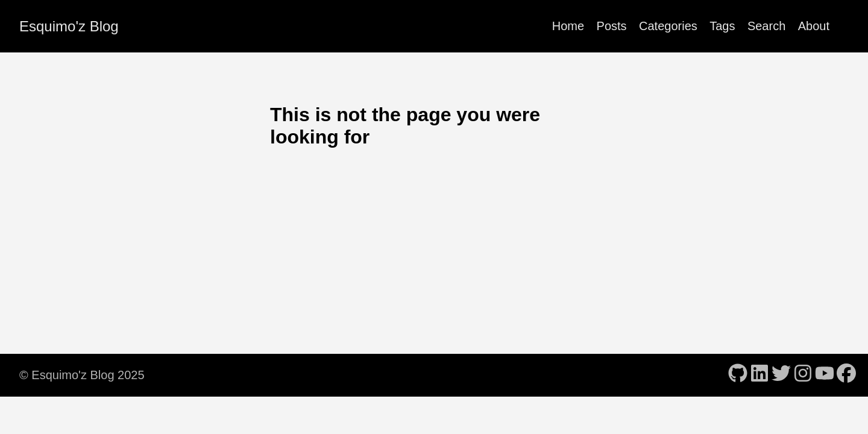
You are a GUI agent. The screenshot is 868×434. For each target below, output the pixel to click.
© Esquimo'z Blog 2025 (82, 375)
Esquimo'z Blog (69, 26)
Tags (722, 26)
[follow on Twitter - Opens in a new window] (781, 374)
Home (568, 26)
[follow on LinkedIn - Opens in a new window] (759, 374)
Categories (668, 26)
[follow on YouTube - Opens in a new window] (825, 374)
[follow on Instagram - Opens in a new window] (803, 374)
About (814, 26)
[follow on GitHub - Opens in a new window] (738, 374)
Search (766, 26)
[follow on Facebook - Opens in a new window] (846, 374)
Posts (612, 26)
